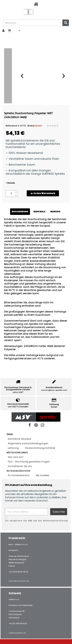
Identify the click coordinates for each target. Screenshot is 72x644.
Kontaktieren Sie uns (20, 466)
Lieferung (13, 448)
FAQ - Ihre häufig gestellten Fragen (29, 462)
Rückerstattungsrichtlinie (40, 448)
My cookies (43, 475)
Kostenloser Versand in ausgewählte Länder (18, 388)
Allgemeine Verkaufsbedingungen (28, 443)
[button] (43, 193)
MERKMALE (39, 212)
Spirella (38, 126)
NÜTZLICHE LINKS (17, 453)
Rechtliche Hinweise (19, 439)
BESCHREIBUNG (20, 212)
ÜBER (10, 434)
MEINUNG (55, 212)
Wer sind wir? (16, 457)
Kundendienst (54, 387)
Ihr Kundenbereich (18, 471)
